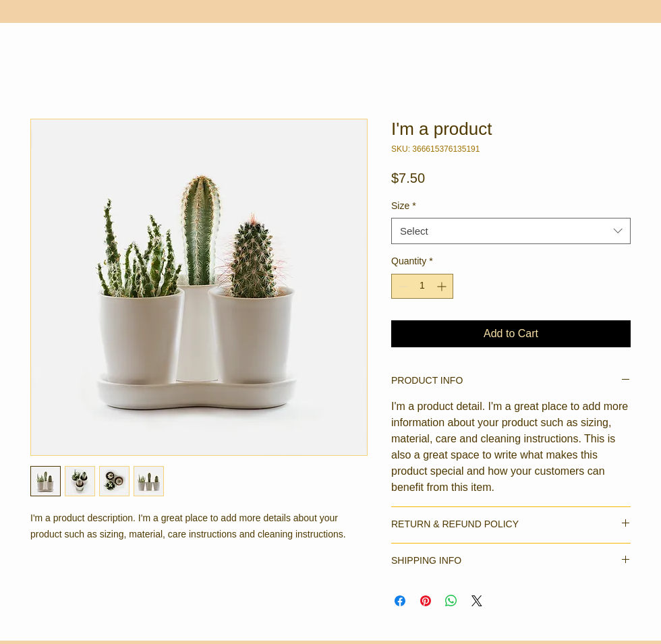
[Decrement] (402, 286)
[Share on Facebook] (400, 601)
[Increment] (443, 286)
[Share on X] (477, 601)
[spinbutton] (422, 286)
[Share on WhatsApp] (451, 601)
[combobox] (511, 231)
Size (404, 206)
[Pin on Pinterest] (426, 601)
